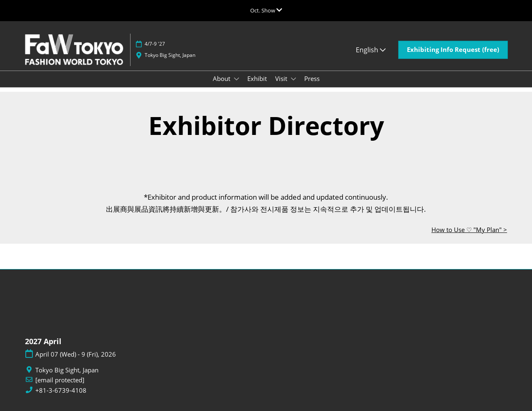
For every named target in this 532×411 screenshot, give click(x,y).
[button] (453, 50)
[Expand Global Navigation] (266, 10)
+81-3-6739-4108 (61, 390)
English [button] (371, 50)
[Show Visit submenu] (293, 79)
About (222, 78)
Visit (282, 78)
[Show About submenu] (236, 79)
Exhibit (257, 78)
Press (312, 78)
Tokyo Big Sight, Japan (170, 55)
